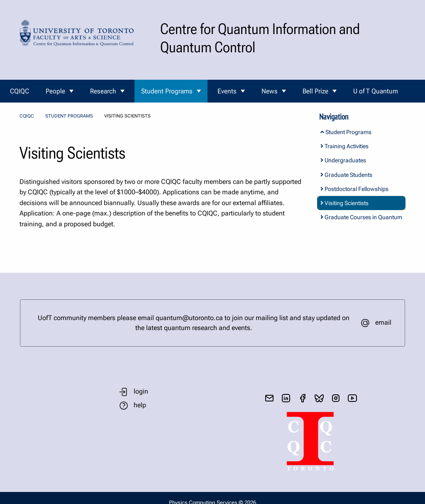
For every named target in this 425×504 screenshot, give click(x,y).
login (141, 391)
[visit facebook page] (303, 398)
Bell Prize (315, 91)
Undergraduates (343, 160)
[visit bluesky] (319, 398)
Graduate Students (346, 175)
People (55, 91)
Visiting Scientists (344, 203)
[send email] (269, 398)
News (270, 91)
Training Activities (344, 146)
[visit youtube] (352, 398)
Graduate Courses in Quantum (361, 217)
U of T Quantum (376, 91)
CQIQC (20, 91)
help (140, 405)
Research (103, 91)
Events (227, 91)
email (383, 322)
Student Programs (167, 91)
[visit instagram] (336, 398)
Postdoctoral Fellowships (354, 189)
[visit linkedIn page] (286, 398)
